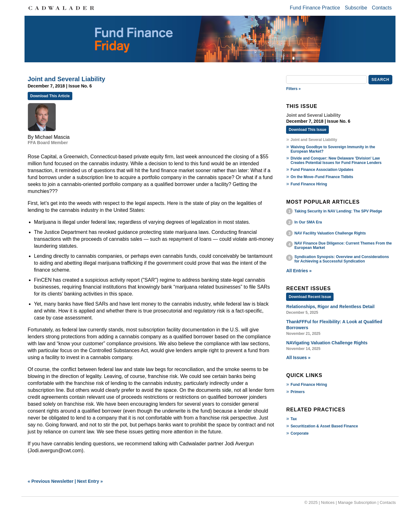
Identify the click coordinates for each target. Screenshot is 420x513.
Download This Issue (307, 130)
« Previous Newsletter (51, 481)
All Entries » (299, 271)
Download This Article (50, 96)
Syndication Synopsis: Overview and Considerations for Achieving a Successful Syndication (342, 259)
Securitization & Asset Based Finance (324, 426)
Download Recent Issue (310, 297)
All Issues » (298, 358)
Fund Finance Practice (315, 8)
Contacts (382, 8)
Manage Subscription (357, 502)
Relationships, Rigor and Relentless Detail (330, 307)
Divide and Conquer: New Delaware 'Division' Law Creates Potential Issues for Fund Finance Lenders (336, 161)
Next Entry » (90, 481)
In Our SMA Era (308, 222)
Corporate (299, 433)
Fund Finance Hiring (309, 184)
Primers (298, 392)
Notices (328, 502)
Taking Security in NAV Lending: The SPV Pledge (338, 211)
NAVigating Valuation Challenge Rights (327, 343)
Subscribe (356, 8)
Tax (294, 419)
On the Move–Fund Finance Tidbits (322, 177)
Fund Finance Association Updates (322, 170)
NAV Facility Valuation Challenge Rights (330, 233)
